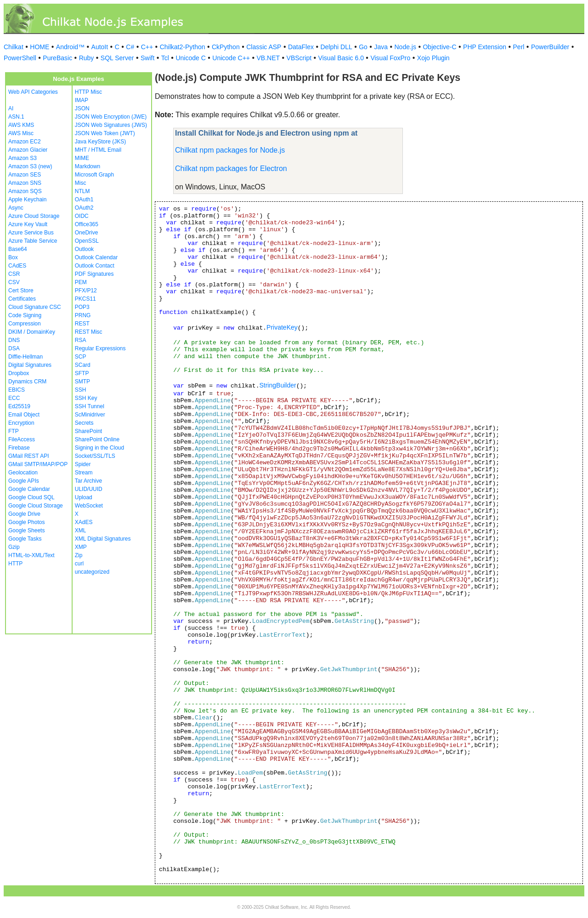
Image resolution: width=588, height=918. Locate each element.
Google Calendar (29, 489)
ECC (14, 398)
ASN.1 (16, 117)
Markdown (88, 166)
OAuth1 (84, 200)
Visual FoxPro (390, 58)
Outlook (84, 249)
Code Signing (25, 315)
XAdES (84, 522)
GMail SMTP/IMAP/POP (38, 464)
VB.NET (269, 58)
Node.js (405, 47)
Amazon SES (25, 175)
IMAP (82, 100)
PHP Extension (485, 47)
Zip (79, 555)
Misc (81, 183)
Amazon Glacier (28, 150)
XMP (81, 547)
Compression (25, 324)
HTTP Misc (88, 92)
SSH (81, 390)
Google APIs (24, 481)
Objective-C (439, 47)
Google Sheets (26, 530)
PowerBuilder (550, 47)
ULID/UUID (89, 489)
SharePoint (88, 431)
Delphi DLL (336, 47)
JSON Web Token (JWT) (105, 133)
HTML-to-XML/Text (31, 555)
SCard (83, 365)
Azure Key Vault (28, 224)
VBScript (299, 58)
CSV (14, 282)
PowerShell (20, 58)
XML (81, 530)
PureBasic (57, 58)
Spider (83, 464)
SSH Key (86, 398)
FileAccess (22, 439)
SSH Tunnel (90, 406)
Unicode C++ (231, 58)
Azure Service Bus (31, 233)
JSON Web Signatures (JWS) (111, 125)
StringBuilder (277, 385)
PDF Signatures (94, 274)
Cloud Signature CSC (35, 307)
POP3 (82, 307)
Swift (147, 58)
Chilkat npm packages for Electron (231, 168)
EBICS (17, 390)
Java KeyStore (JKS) (100, 142)
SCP (81, 357)
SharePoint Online (97, 439)
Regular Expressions (100, 348)
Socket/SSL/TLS (95, 456)
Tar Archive (88, 481)
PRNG (83, 315)
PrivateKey (282, 327)
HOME (40, 47)
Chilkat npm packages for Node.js (230, 150)
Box (13, 257)
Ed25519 (19, 406)
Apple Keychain (27, 200)
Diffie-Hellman (25, 357)
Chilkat (14, 47)
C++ (147, 47)
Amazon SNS (25, 183)
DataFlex (301, 47)
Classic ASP (264, 47)
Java (381, 47)
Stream (84, 473)
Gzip (14, 547)
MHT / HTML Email (98, 150)
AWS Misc (21, 133)
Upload (84, 497)
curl (79, 564)
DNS (14, 340)
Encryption (21, 423)
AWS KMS (21, 125)
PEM (81, 282)
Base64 (18, 249)
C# (130, 47)
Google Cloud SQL (31, 497)
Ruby (87, 58)
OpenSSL (87, 241)
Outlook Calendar (96, 257)
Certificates (22, 299)
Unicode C (190, 58)
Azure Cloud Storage (34, 216)
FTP (14, 431)
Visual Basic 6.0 (341, 58)
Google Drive (24, 514)
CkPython (226, 47)
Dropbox (19, 373)
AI (11, 108)
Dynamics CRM (27, 382)
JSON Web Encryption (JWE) (111, 117)
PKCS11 (85, 299)
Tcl (165, 58)
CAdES (17, 266)
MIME (82, 158)
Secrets (84, 423)
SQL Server (117, 58)
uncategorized (92, 572)
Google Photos (26, 522)
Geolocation (23, 473)
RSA (81, 340)
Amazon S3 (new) (30, 166)
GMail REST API (28, 456)
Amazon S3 (23, 158)
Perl (519, 47)
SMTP (82, 382)
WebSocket (89, 506)
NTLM (82, 191)
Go (363, 47)
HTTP (15, 564)
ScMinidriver (90, 415)
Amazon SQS (25, 191)
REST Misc (89, 332)
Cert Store (21, 291)
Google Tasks (25, 539)
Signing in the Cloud (99, 448)
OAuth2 (84, 208)
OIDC (82, 216)
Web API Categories (33, 92)
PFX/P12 (86, 291)
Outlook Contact (95, 266)
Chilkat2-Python (183, 47)
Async (16, 208)
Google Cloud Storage (36, 506)
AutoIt (100, 47)
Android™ (70, 47)
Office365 (87, 224)
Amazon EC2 (25, 142)
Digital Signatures (30, 365)
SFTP (82, 373)
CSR (14, 274)
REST (82, 324)
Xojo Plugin (433, 58)
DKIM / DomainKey (32, 332)
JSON (82, 108)
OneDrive (87, 233)
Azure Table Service (33, 241)
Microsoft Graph (94, 175)
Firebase (19, 448)
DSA (14, 348)
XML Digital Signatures (103, 539)
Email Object (24, 415)
